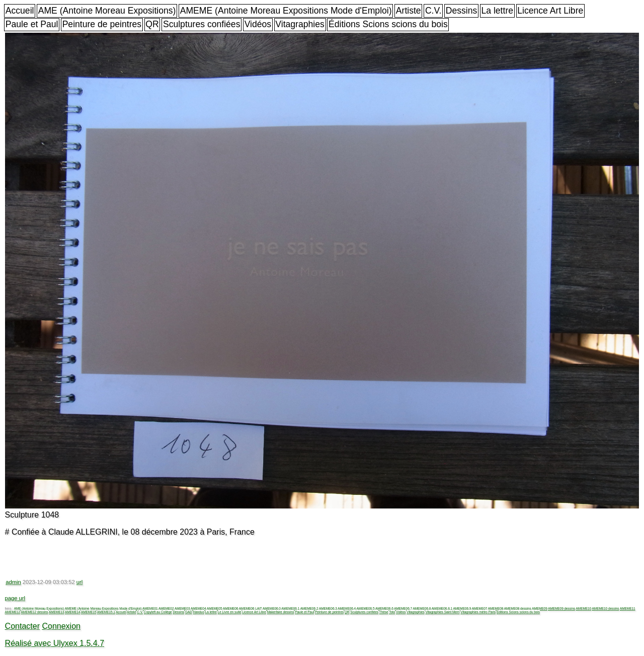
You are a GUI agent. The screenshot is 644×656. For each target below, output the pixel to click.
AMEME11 (628, 608)
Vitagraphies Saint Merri (442, 612)
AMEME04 (198, 608)
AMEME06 (231, 608)
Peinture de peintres (102, 24)
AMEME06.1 (290, 608)
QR (152, 24)
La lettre (497, 11)
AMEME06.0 (272, 608)
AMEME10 (584, 608)
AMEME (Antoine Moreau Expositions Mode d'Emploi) (286, 11)
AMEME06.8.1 (442, 608)
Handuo (199, 612)
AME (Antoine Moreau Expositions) (107, 11)
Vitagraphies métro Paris (478, 612)
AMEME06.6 (384, 608)
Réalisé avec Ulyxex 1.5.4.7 (55, 643)
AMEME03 (182, 608)
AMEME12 (13, 612)
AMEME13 (57, 612)
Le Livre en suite (230, 612)
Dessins (462, 11)
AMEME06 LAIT (251, 608)
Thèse (384, 612)
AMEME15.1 (106, 612)
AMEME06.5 (366, 608)
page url (15, 598)
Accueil (20, 11)
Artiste (409, 11)
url (79, 582)
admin (13, 582)
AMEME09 (540, 608)
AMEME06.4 (347, 608)
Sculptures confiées (202, 24)
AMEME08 (496, 608)
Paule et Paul (32, 24)
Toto (392, 612)
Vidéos (258, 24)
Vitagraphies (300, 24)
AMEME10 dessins (606, 608)
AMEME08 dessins (518, 608)
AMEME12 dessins (35, 612)
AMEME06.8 (422, 608)
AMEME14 (73, 612)
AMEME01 (150, 608)
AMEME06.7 (403, 608)
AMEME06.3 (328, 608)
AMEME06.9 (462, 608)
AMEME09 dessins (561, 608)
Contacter (22, 626)
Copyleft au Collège (158, 612)
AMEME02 (166, 608)
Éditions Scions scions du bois (388, 24)
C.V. (433, 11)
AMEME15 (89, 612)
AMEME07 (480, 608)
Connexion (61, 626)
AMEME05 (215, 608)
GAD (189, 612)
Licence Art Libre (550, 11)
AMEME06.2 (309, 608)
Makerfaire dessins (281, 612)
